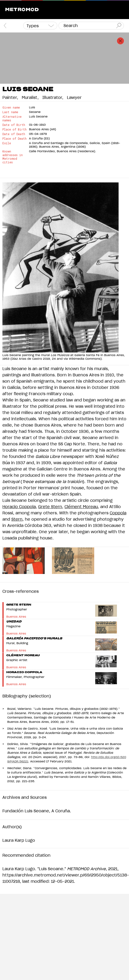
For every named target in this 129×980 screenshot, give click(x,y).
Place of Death (14, 139)
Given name (11, 107)
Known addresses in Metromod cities (13, 157)
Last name (10, 112)
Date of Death (14, 134)
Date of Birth (14, 125)
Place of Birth (14, 129)
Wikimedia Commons (85, 359)
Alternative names (12, 118)
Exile (7, 143)
